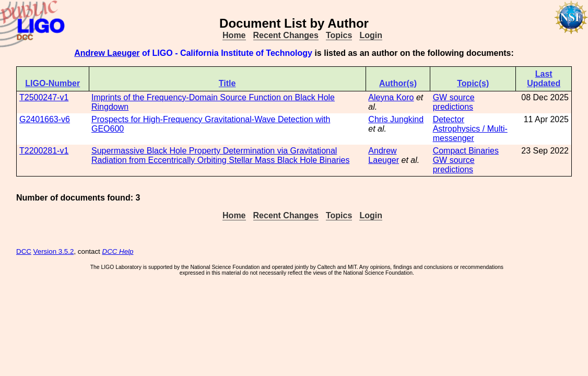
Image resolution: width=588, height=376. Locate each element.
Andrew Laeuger (107, 53)
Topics (339, 35)
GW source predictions (454, 102)
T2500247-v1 (44, 97)
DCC (24, 251)
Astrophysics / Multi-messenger (470, 133)
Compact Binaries (466, 151)
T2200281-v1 (44, 151)
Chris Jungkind (396, 119)
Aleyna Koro (391, 97)
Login (371, 35)
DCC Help (118, 251)
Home (234, 35)
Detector (449, 119)
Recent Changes (286, 35)
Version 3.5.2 (54, 251)
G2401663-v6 (45, 119)
